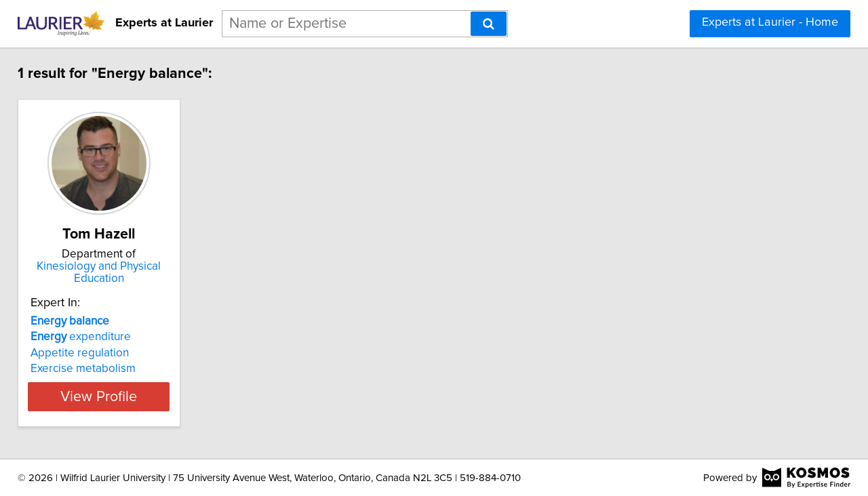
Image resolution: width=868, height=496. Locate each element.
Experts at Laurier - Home (770, 22)
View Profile (126, 396)
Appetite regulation (89, 353)
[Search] (489, 24)
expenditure (90, 337)
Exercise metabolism (93, 369)
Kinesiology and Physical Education (126, 272)
